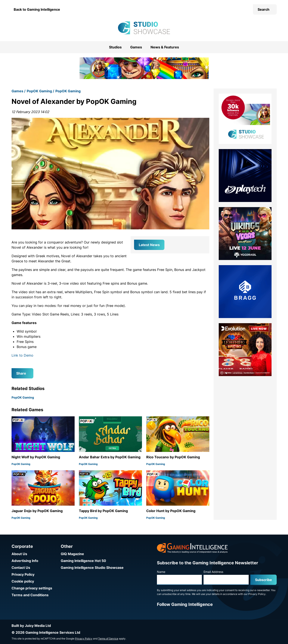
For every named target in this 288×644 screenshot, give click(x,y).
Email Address (213, 572)
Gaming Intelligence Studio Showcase (92, 568)
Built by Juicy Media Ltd (31, 626)
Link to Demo (22, 355)
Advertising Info (25, 561)
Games (136, 47)
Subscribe (264, 580)
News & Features (165, 47)
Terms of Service (108, 639)
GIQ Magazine (72, 554)
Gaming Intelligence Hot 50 (83, 561)
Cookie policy (23, 581)
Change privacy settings (32, 588)
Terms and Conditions (30, 595)
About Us (19, 554)
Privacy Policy (23, 574)
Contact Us (21, 568)
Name (161, 572)
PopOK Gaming (39, 91)
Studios (115, 47)
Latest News (149, 245)
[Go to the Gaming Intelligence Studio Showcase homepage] (144, 28)
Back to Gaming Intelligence (37, 9)
